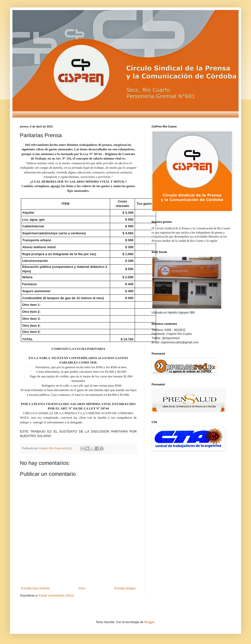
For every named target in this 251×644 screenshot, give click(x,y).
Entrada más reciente (35, 588)
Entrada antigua (125, 588)
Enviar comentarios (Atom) (56, 596)
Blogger (149, 622)
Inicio (82, 588)
